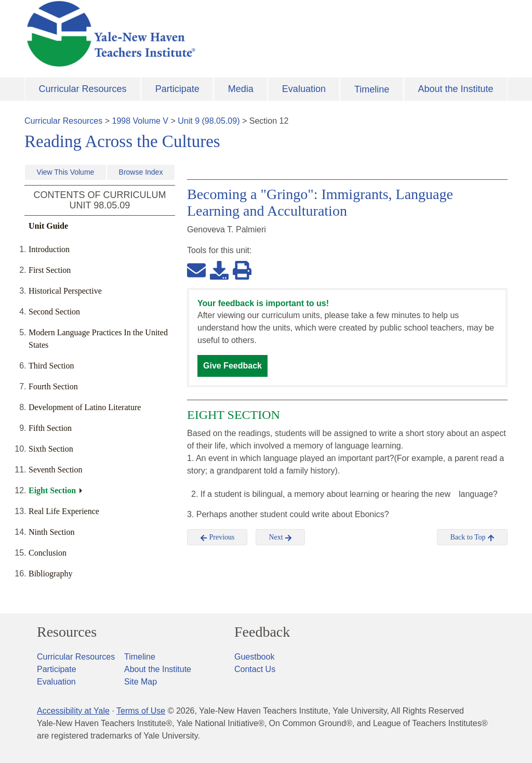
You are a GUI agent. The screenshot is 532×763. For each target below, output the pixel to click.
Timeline (372, 89)
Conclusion (48, 553)
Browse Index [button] (141, 172)
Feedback (262, 632)
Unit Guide (48, 226)
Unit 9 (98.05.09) (209, 121)
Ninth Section (51, 532)
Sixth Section (51, 449)
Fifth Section (50, 428)
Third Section (51, 366)
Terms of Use (141, 711)
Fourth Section (53, 386)
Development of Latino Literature (85, 407)
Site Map (141, 682)
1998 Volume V (141, 121)
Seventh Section (56, 470)
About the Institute (455, 89)
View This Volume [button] (66, 172)
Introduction (49, 249)
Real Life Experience (64, 511)
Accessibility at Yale (73, 711)
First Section (50, 270)
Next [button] (280, 537)
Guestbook (254, 657)
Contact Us (255, 669)
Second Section (54, 312)
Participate (177, 89)
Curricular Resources (83, 89)
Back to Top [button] (472, 537)
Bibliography (50, 574)
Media (241, 89)
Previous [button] (217, 537)
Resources (67, 632)
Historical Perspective (65, 291)
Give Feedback (232, 366)
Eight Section (52, 490)
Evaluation (304, 89)
